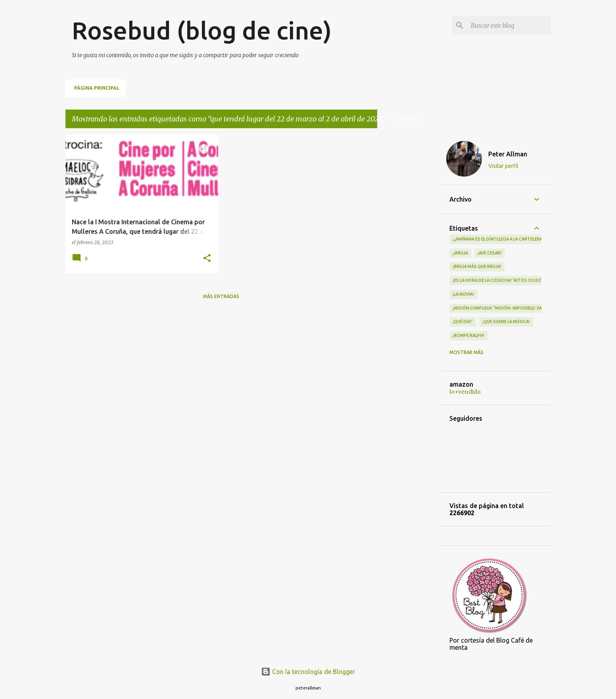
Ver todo (409, 120)
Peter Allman (508, 154)
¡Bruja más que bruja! (477, 266)
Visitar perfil (503, 166)
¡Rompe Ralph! (468, 335)
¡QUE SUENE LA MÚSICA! (506, 322)
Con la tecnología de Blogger (308, 672)
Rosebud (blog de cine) (202, 30)
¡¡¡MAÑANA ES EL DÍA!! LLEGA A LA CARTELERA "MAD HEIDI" (511, 239)
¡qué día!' (463, 322)
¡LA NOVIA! (463, 294)
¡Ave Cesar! (490, 253)
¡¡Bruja (460, 253)
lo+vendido (465, 392)
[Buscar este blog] (509, 25)
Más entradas (221, 296)
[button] (207, 259)
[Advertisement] (409, 254)
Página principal (97, 88)
